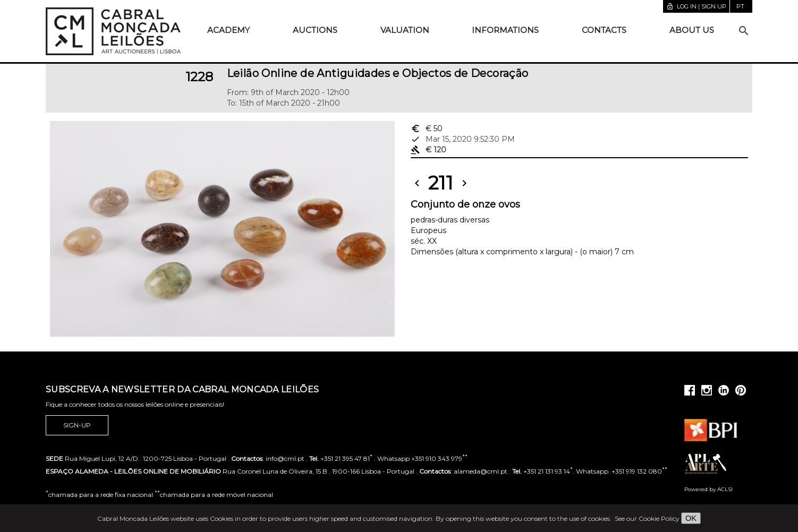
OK (691, 518)
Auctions (315, 30)
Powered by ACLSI (708, 489)
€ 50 (427, 128)
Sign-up (77, 425)
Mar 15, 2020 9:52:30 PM (463, 139)
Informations (505, 30)
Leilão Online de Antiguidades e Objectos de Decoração (378, 73)
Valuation (405, 30)
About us (692, 30)
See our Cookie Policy (647, 518)
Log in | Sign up (696, 6)
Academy (228, 30)
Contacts (604, 30)
